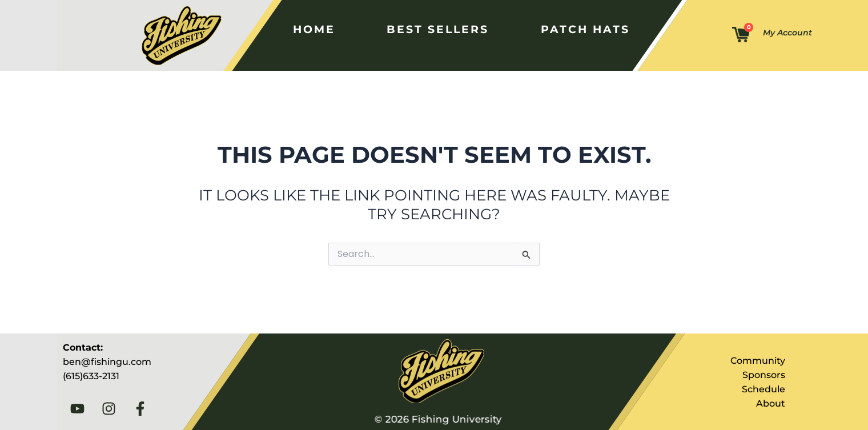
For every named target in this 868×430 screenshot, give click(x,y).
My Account (787, 33)
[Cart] (741, 35)
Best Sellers (436, 29)
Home (314, 29)
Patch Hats (582, 29)
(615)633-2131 (91, 376)
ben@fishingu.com (107, 362)
